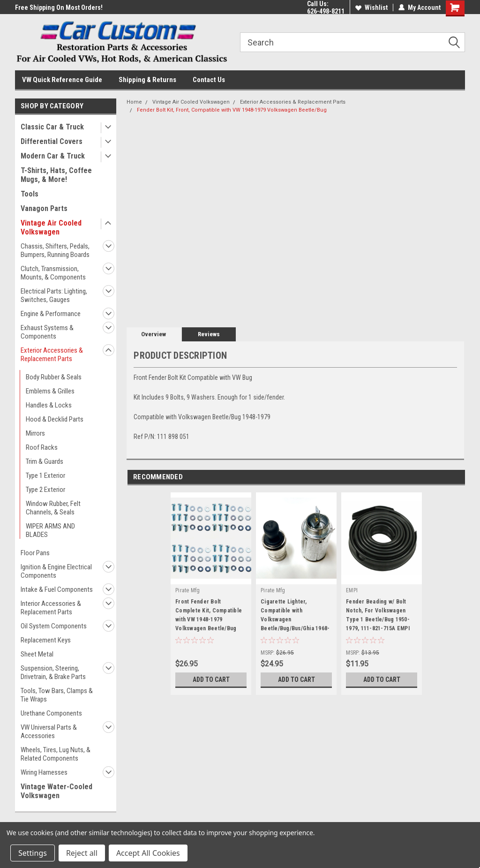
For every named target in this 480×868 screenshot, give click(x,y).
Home (134, 102)
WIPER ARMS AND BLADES (50, 530)
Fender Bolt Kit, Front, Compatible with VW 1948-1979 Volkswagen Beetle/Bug (232, 110)
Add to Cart (211, 679)
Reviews (209, 334)
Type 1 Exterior (45, 476)
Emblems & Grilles (50, 391)
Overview (154, 334)
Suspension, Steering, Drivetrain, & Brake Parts (53, 672)
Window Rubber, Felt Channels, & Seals (53, 508)
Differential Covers (52, 141)
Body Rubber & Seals (54, 377)
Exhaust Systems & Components (47, 332)
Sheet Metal (37, 654)
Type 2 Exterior (45, 490)
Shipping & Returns (147, 80)
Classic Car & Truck (52, 127)
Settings (33, 853)
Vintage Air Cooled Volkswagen (51, 227)
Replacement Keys (46, 640)
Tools (30, 194)
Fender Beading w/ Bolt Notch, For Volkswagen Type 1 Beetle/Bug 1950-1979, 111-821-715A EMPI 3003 (378, 617)
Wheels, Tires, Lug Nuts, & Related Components (56, 754)
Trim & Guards (45, 461)
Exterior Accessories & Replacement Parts (52, 355)
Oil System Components (54, 626)
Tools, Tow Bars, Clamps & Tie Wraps (57, 695)
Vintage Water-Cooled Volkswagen (56, 791)
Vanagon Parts (44, 208)
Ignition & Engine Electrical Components (56, 571)
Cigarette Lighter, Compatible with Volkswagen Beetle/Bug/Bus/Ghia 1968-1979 (295, 617)
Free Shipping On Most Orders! (59, 8)
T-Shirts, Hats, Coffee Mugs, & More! (56, 175)
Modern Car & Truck (53, 156)
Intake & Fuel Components (57, 589)
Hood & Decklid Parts (55, 419)
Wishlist (371, 8)
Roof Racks (42, 447)
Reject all (82, 853)
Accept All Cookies (148, 853)
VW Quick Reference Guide (62, 80)
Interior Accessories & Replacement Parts (51, 608)
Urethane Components (51, 713)
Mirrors (35, 433)
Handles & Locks (49, 405)
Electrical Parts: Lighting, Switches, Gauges (54, 295)
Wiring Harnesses (44, 772)
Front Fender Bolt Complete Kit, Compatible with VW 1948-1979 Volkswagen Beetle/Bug (209, 615)
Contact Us (209, 80)
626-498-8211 (326, 11)
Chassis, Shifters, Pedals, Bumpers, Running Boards (55, 250)
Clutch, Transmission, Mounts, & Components (53, 273)
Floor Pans (35, 553)
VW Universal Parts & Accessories (49, 732)
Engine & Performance (51, 314)
